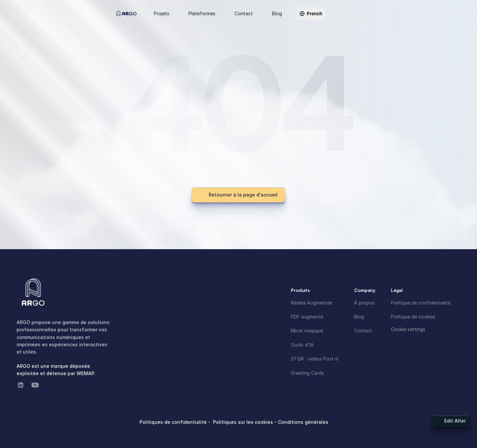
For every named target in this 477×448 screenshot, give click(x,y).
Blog (359, 317)
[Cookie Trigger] (408, 329)
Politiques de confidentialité (174, 422)
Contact (363, 331)
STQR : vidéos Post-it (315, 359)
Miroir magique (307, 331)
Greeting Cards (307, 373)
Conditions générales (303, 422)
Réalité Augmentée (312, 303)
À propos (364, 303)
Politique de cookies (413, 317)
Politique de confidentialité (421, 303)
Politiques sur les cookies (244, 422)
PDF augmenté (307, 317)
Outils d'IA (302, 345)
